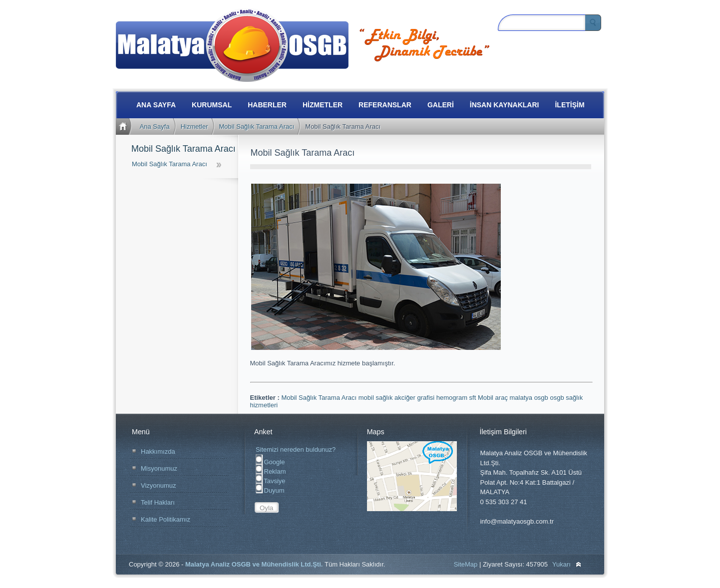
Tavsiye (271, 481)
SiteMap (466, 564)
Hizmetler (194, 127)
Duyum (270, 490)
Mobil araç (494, 398)
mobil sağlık (376, 398)
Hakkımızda (158, 451)
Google (270, 462)
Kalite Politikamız (166, 519)
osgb (558, 398)
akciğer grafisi (415, 398)
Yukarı (561, 564)
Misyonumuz (159, 468)
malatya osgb (530, 398)
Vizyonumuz (159, 485)
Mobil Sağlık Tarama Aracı (257, 127)
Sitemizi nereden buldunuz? (296, 449)
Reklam (271, 471)
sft (474, 398)
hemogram (453, 398)
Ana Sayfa (155, 127)
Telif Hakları (158, 502)
